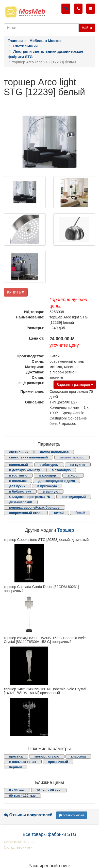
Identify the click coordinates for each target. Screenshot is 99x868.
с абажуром (49, 465)
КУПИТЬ (16, 292)
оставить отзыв (72, 815)
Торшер (65, 530)
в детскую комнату (25, 470)
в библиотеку (20, 491)
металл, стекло (47, 756)
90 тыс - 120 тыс (22, 796)
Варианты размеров (75, 385)
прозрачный (58, 762)
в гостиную (18, 475)
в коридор (47, 475)
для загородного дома (57, 481)
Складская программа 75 (29, 497)
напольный (19, 465)
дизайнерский (21, 502)
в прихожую (47, 486)
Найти (87, 28)
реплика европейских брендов (34, 507)
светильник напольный (28, 457)
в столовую (61, 470)
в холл (73, 475)
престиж (16, 756)
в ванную (51, 491)
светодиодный (74, 497)
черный (15, 767)
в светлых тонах (23, 762)
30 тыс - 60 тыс (49, 790)
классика (78, 756)
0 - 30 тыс (17, 790)
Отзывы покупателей (28, 815)
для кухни (17, 486)
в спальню (18, 481)
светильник (19, 452)
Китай (59, 513)
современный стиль (26, 513)
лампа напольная (54, 452)
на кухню (78, 465)
